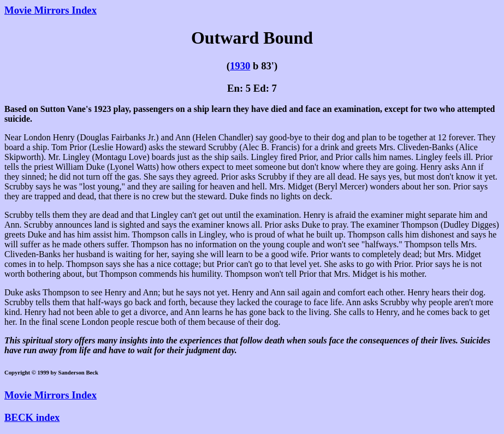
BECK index (32, 417)
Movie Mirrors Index (51, 10)
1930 (240, 66)
